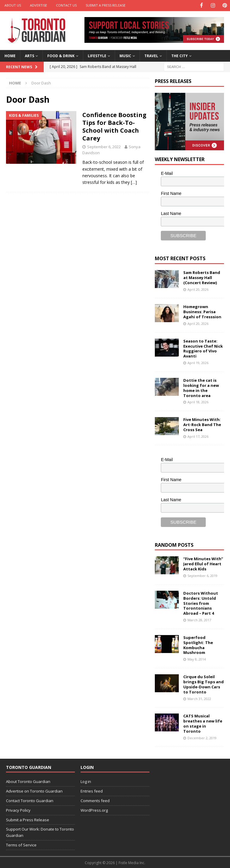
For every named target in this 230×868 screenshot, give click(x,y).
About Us (13, 5)
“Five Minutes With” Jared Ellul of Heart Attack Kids (203, 563)
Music (125, 56)
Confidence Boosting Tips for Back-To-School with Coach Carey (114, 126)
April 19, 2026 (198, 362)
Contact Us (66, 5)
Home (10, 56)
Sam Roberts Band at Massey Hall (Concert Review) (202, 277)
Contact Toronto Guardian (30, 800)
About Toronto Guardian (28, 781)
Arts (29, 56)
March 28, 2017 (199, 620)
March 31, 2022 (199, 698)
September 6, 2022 (104, 146)
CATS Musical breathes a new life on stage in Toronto (203, 723)
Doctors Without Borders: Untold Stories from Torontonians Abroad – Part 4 (201, 603)
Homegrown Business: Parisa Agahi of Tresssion (202, 311)
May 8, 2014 (197, 659)
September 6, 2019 (202, 575)
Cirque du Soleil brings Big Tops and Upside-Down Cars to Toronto (203, 684)
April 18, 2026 (198, 402)
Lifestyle (97, 56)
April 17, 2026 (198, 436)
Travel (151, 56)
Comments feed (95, 800)
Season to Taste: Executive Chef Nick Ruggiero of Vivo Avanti (203, 348)
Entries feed (92, 791)
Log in (86, 781)
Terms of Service (21, 844)
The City (180, 56)
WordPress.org (94, 810)
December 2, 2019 (202, 737)
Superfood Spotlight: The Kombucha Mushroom (198, 644)
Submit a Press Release (106, 5)
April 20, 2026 (198, 289)
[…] (134, 182)
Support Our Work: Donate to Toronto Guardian (40, 832)
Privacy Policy (18, 810)
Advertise (38, 5)
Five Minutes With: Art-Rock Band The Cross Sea (202, 424)
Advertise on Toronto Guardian (34, 791)
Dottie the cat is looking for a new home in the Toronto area (201, 387)
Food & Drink (61, 56)
